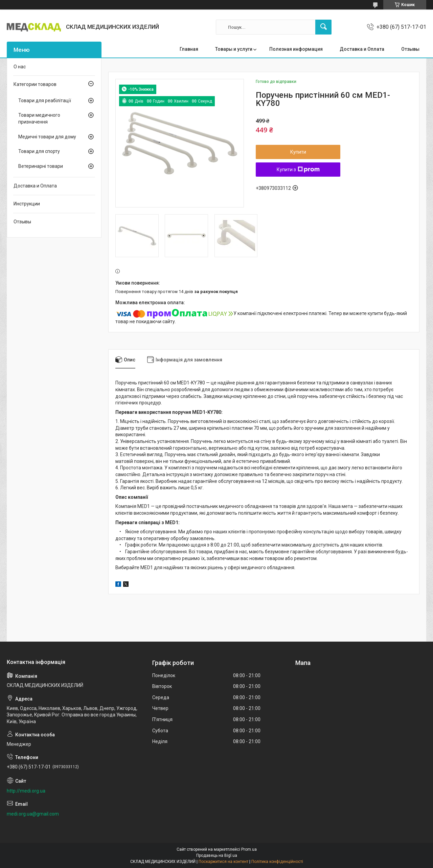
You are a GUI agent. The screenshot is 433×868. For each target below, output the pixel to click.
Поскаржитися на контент (223, 862)
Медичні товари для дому (47, 137)
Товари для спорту (39, 151)
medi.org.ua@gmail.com (33, 814)
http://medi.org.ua (26, 791)
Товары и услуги (234, 49)
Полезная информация (296, 49)
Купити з (298, 170)
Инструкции (27, 204)
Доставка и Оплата (362, 49)
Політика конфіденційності (277, 862)
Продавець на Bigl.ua (217, 855)
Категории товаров (35, 84)
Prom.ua (249, 849)
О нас (20, 67)
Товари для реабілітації (45, 101)
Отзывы (410, 49)
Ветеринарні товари (41, 166)
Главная (189, 49)
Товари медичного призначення (39, 118)
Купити (298, 152)
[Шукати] (323, 27)
